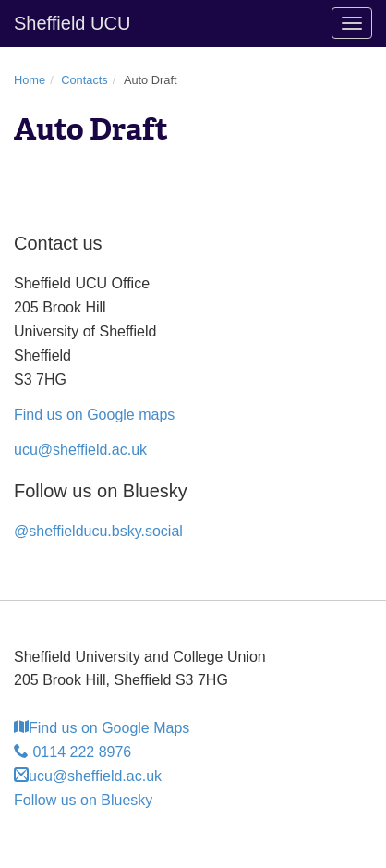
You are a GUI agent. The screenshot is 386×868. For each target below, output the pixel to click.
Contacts (84, 80)
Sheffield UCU (72, 23)
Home (30, 80)
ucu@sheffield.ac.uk (80, 450)
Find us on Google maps (94, 415)
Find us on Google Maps (102, 728)
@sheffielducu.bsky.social (98, 531)
